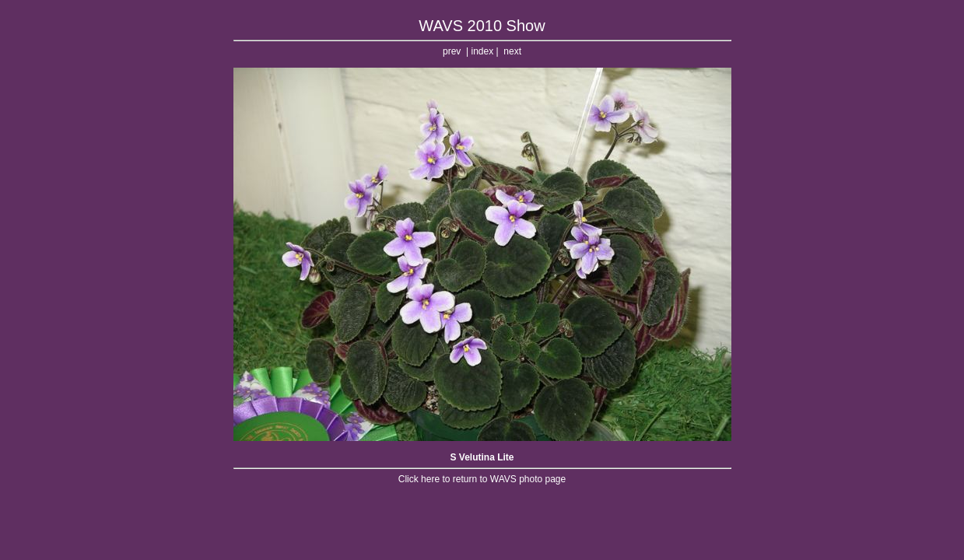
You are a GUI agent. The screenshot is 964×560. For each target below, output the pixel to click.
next (512, 51)
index (482, 51)
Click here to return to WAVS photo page (482, 479)
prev (452, 51)
